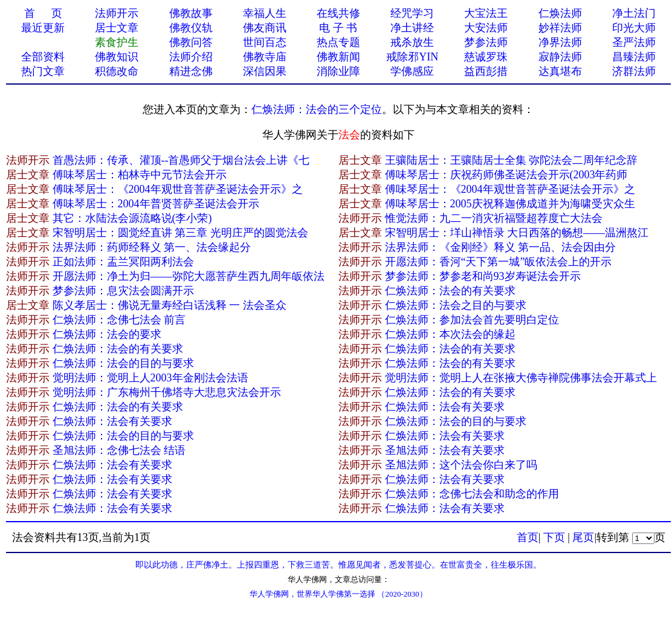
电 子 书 (338, 28)
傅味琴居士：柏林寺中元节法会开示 (140, 175)
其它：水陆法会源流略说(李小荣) (132, 218)
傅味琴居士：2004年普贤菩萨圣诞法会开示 (156, 204)
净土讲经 (412, 28)
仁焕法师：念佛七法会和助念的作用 (472, 494)
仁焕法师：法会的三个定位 (317, 109)
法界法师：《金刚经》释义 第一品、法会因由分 (501, 247)
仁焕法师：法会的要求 (107, 334)
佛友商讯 (265, 28)
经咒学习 (412, 13)
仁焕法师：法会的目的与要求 (123, 363)
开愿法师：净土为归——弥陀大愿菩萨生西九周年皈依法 (189, 276)
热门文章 (43, 71)
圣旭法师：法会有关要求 (445, 450)
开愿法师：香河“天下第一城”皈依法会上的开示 (499, 262)
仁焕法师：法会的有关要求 (450, 291)
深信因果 (265, 71)
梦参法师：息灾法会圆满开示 (123, 291)
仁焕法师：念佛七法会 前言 (119, 320)
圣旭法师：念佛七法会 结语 (119, 450)
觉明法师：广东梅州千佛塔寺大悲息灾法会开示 (167, 392)
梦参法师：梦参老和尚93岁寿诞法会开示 (483, 276)
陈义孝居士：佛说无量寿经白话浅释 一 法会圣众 (170, 305)
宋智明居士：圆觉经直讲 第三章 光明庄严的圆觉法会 (180, 233)
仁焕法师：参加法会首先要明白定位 (472, 320)
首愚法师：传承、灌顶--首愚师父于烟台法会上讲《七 (181, 160)
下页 (554, 537)
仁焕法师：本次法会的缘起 (450, 334)
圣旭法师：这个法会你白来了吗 (461, 465)
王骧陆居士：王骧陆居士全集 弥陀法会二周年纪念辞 (512, 160)
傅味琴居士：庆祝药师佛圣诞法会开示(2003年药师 (506, 175)
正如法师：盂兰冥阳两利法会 (123, 262)
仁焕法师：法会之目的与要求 (456, 305)
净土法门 (634, 13)
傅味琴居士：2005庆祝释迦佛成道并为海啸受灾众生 (510, 204)
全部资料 (43, 57)
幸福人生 (265, 13)
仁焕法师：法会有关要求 (445, 407)
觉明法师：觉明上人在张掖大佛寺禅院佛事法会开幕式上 (521, 378)
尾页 (583, 537)
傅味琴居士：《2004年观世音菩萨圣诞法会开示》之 (178, 189)
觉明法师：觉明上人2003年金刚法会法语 (150, 378)
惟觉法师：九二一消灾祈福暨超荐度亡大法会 (494, 218)
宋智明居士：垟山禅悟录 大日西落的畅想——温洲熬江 (517, 233)
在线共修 (338, 13)
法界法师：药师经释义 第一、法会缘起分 (152, 247)
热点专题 (338, 42)
